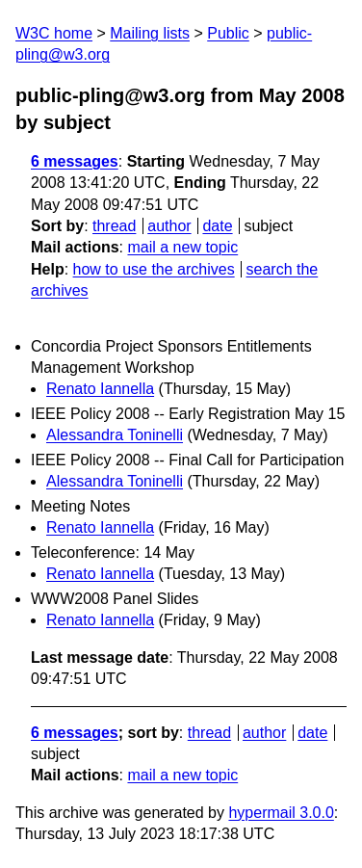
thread (114, 226)
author (169, 226)
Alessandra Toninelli (115, 435)
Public (228, 33)
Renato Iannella (100, 389)
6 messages (75, 161)
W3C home (54, 33)
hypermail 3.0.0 (281, 813)
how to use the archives (154, 269)
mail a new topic (182, 247)
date (217, 226)
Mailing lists (150, 33)
